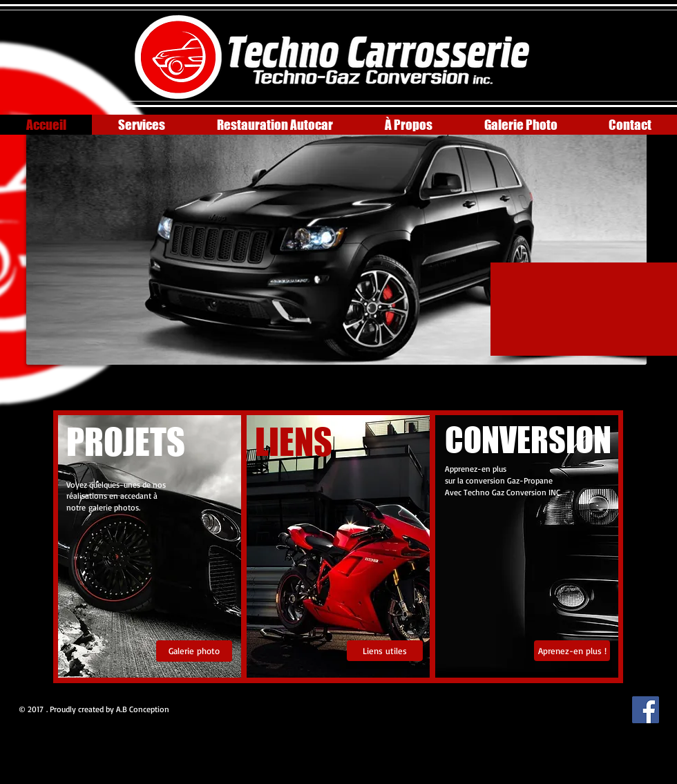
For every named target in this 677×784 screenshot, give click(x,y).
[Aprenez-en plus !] (572, 651)
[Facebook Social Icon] (646, 710)
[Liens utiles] (385, 651)
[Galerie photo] (194, 651)
